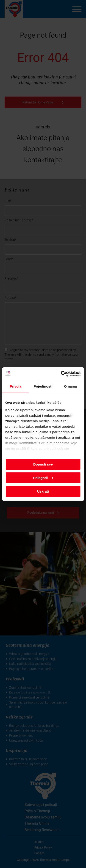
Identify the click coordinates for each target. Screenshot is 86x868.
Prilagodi (43, 478)
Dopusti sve (43, 464)
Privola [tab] (15, 386)
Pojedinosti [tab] (43, 386)
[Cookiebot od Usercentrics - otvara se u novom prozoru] (61, 374)
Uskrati (43, 491)
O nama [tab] (70, 386)
